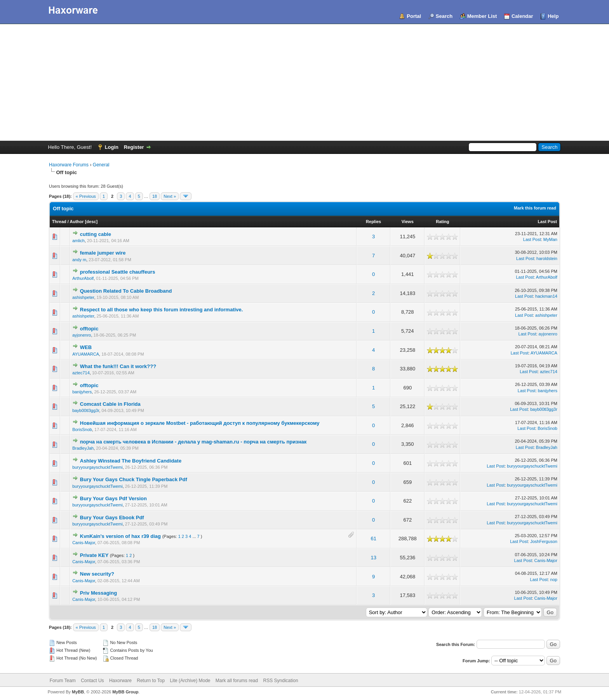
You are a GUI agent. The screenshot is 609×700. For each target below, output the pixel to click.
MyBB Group (125, 692)
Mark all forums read (237, 681)
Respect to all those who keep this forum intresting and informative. (162, 310)
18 (155, 196)
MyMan (550, 239)
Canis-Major (84, 543)
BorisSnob (82, 429)
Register (134, 147)
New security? (97, 574)
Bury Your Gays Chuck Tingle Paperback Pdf (134, 479)
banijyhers (82, 392)
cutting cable (96, 234)
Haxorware (120, 681)
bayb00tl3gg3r (86, 410)
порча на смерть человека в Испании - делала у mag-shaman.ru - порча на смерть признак (193, 442)
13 (373, 558)
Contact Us (92, 681)
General (101, 165)
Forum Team (63, 681)
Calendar (522, 16)
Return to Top (151, 681)
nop (554, 580)
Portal (414, 16)
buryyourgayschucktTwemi (97, 467)
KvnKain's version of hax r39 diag (120, 536)
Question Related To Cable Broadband (126, 291)
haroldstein (547, 258)
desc (91, 222)
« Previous (86, 196)
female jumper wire (103, 253)
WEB (86, 347)
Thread (59, 222)
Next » (170, 196)
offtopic (89, 329)
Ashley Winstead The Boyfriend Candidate (131, 461)
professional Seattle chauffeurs (118, 272)
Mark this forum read (535, 208)
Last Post (547, 222)
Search (444, 16)
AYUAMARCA (86, 354)
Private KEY (94, 555)
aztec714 (81, 373)
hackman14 (546, 296)
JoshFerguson (544, 541)
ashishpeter (83, 297)
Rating (442, 222)
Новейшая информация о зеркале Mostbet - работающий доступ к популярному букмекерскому (200, 423)
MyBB (78, 692)
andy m (79, 260)
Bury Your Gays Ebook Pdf (112, 518)
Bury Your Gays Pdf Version (113, 498)
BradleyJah (83, 448)
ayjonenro (82, 335)
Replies (373, 222)
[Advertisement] (304, 82)
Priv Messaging (98, 593)
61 (373, 539)
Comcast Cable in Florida (110, 404)
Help (553, 16)
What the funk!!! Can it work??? (118, 366)
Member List (482, 16)
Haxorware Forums (69, 165)
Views (408, 222)
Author (77, 222)
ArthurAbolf (83, 278)
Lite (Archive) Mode (190, 681)
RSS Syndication (281, 681)
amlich (78, 241)
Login (112, 147)
